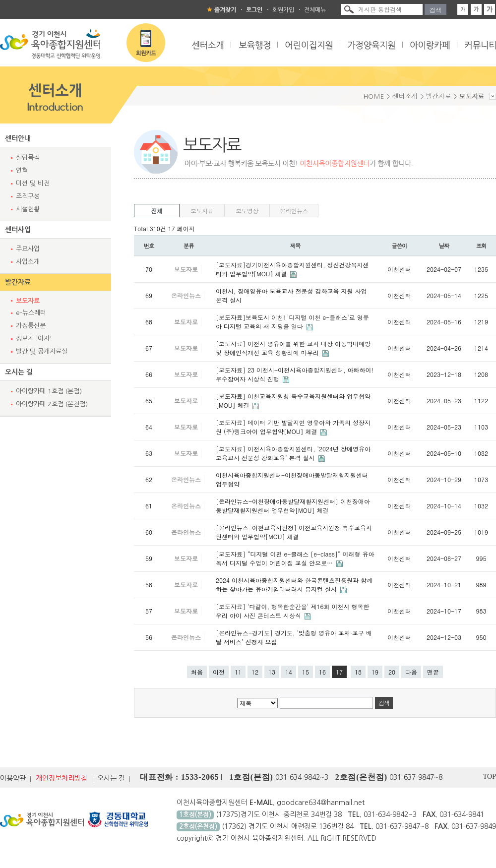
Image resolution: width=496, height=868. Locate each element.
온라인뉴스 (294, 211)
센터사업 (18, 230)
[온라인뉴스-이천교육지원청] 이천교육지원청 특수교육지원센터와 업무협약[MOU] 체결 (294, 532)
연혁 (22, 170)
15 (306, 672)
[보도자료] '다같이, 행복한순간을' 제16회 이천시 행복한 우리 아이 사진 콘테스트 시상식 (293, 611)
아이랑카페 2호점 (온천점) (52, 404)
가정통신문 (31, 326)
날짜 (444, 246)
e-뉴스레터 (31, 313)
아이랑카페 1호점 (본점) (49, 391)
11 (238, 672)
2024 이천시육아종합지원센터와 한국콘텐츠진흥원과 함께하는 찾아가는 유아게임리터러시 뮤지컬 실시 (294, 585)
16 (322, 672)
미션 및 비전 (33, 183)
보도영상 (247, 211)
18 (358, 672)
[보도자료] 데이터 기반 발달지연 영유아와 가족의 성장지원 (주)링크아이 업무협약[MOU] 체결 (293, 427)
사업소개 (28, 262)
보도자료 (28, 301)
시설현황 (28, 209)
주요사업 (28, 249)
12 (255, 672)
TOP (490, 776)
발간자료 (18, 282)
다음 (411, 672)
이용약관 (13, 778)
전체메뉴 (315, 10)
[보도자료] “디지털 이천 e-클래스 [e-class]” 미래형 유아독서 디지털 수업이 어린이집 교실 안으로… (295, 558)
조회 (481, 246)
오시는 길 (19, 372)
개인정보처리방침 (62, 778)
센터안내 (18, 138)
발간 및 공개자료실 (42, 351)
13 (272, 672)
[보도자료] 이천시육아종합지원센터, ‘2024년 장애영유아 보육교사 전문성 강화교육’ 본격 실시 (293, 453)
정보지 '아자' (34, 339)
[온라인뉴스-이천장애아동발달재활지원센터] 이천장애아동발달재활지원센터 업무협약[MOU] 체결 (293, 506)
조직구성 (28, 196)
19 (375, 672)
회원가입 (283, 10)
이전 (219, 672)
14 (289, 672)
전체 (157, 211)
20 (392, 672)
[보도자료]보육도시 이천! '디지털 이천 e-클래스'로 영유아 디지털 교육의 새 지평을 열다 (292, 322)
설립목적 (28, 157)
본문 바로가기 (0, 0)
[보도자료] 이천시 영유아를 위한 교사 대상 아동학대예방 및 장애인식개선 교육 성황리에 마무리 (293, 348)
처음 (197, 672)
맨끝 (433, 672)
